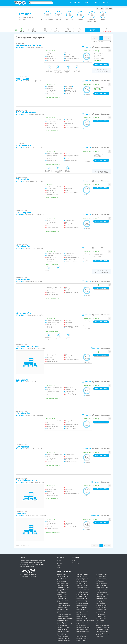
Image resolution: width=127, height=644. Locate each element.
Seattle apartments (101, 600)
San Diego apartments (101, 593)
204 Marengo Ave (24, 313)
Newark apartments (81, 626)
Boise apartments (61, 593)
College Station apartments (64, 615)
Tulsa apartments (100, 622)
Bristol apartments (62, 598)
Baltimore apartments (62, 584)
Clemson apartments (62, 611)
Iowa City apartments (82, 587)
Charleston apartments (63, 602)
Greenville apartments (82, 576)
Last (109, 38)
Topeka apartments (101, 617)
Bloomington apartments (63, 591)
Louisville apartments (82, 606)
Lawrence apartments (82, 600)
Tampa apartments (100, 613)
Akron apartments (62, 574)
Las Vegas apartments (82, 598)
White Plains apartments (102, 631)
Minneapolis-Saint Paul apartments (85, 620)
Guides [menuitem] (87, 3)
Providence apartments (102, 578)
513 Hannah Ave (23, 179)
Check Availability (101, 65)
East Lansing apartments (63, 633)
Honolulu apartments (82, 582)
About (59, 561)
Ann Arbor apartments (63, 576)
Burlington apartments (63, 600)
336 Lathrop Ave (23, 246)
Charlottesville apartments (64, 606)
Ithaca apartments (81, 591)
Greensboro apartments (82, 574)
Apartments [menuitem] (75, 3)
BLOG (73, 560)
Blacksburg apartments (63, 589)
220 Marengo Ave (24, 213)
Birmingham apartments (63, 587)
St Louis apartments (101, 609)
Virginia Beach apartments (102, 626)
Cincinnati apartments (63, 609)
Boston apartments (62, 595)
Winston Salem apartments (103, 635)
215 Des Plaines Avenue (26, 112)
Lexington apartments (82, 602)
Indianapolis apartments (82, 585)
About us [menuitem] (97, 3)
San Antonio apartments (102, 591)
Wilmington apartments (102, 633)
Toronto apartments (101, 618)
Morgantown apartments (83, 622)
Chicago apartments (62, 607)
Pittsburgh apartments (101, 574)
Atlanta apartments (62, 580)
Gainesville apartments (63, 637)
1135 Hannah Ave (23, 146)
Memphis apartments (82, 613)
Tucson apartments (101, 620)
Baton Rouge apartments (63, 585)
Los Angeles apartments (82, 604)
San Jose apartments (101, 596)
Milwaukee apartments (82, 617)
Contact (60, 563)
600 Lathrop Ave (23, 413)
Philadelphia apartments (82, 639)
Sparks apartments (101, 604)
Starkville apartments (101, 607)
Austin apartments (62, 582)
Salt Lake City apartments (102, 589)
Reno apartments (100, 582)
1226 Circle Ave (23, 380)
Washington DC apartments (103, 628)
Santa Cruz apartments (102, 598)
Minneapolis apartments (82, 618)
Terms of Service (25, 576)
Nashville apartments (82, 624)
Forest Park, (21, 47)
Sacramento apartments (102, 587)
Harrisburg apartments (82, 578)
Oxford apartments (81, 637)
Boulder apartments (62, 596)
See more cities (100, 637)
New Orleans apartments (83, 631)
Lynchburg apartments (82, 607)
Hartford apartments (82, 580)
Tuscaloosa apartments (102, 624)
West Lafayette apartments (103, 629)
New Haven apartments (82, 629)
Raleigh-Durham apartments (103, 580)
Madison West (22, 79)
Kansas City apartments (82, 595)
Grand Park (21, 514)
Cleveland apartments (63, 613)
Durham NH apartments (63, 631)
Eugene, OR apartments (63, 635)
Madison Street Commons (27, 346)
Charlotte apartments (62, 604)
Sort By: (95, 42)
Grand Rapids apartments (63, 640)
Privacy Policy (33, 576)
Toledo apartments (101, 615)
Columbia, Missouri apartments (65, 618)
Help (58, 565)
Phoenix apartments (81, 640)
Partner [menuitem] (106, 3)
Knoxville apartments (82, 596)
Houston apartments (82, 584)
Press (59, 568)
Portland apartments (101, 576)
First (93, 38)
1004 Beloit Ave (23, 279)
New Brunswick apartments (83, 628)
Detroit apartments (62, 629)
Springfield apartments (101, 606)
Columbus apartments (63, 620)
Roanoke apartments (101, 585)
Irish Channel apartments (83, 589)
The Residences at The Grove (29, 45)
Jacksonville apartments (82, 593)
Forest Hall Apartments (26, 480)
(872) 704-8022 (101, 71)
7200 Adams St (22, 447)
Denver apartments (62, 626)
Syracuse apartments (101, 611)
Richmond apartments (101, 584)
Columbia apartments (62, 617)
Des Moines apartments (63, 628)
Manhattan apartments (82, 611)
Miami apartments (81, 615)
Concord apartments (62, 622)
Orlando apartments (82, 635)
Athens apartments (62, 578)
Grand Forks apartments (63, 639)
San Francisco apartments (102, 595)
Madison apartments (82, 609)
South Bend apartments (102, 602)
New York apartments (82, 633)
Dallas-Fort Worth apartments (65, 624)
